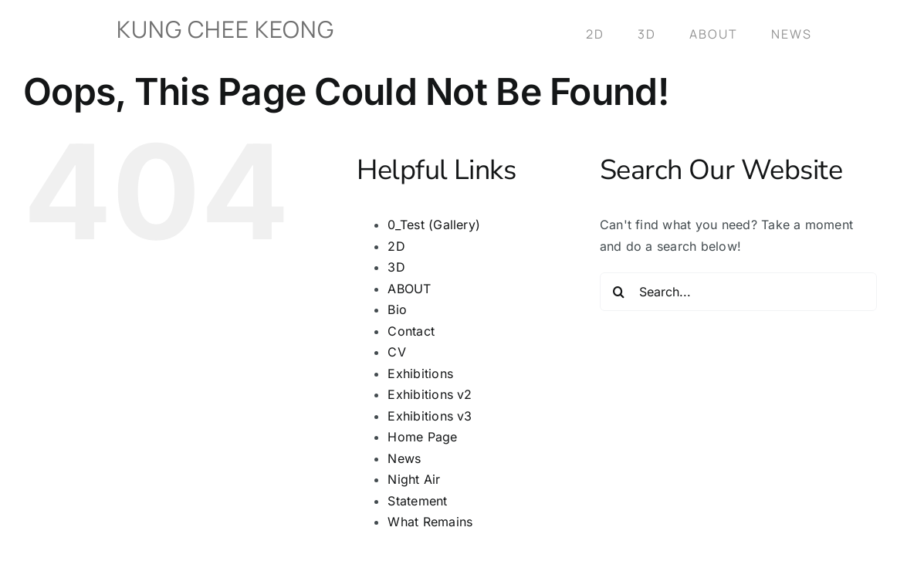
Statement (417, 501)
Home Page (422, 437)
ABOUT (409, 289)
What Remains (430, 522)
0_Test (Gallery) (434, 225)
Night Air (414, 479)
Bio (397, 309)
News (404, 458)
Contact (411, 331)
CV (396, 352)
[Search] (619, 292)
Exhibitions (420, 373)
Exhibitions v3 (430, 416)
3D (396, 267)
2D (396, 246)
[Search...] (738, 292)
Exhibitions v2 (430, 394)
